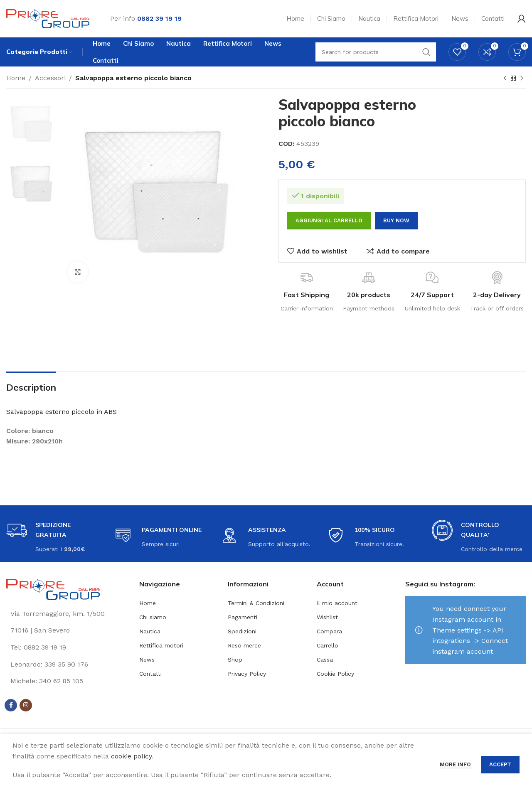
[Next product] (522, 79)
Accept (500, 764)
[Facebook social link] (11, 705)
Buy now (396, 220)
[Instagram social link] (26, 705)
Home (16, 78)
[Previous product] (505, 79)
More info (456, 764)
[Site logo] (48, 18)
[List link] (66, 647)
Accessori (50, 78)
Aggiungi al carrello (329, 220)
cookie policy (131, 756)
